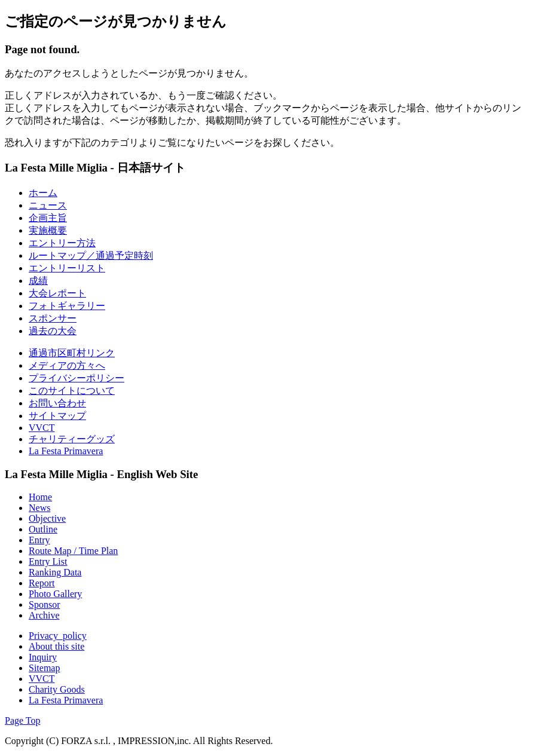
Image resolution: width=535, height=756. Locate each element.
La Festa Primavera (66, 451)
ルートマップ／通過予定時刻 (91, 255)
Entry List (48, 561)
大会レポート (57, 293)
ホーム (43, 193)
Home (40, 497)
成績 (38, 281)
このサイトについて (72, 391)
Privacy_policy (58, 636)
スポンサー (53, 318)
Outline (43, 529)
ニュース (48, 205)
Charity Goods (57, 689)
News (39, 508)
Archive (44, 615)
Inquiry (43, 657)
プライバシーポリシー (77, 378)
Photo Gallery (55, 594)
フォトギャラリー (67, 306)
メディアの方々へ (67, 365)
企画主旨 (48, 218)
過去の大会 (53, 331)
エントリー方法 (62, 243)
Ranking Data (55, 572)
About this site (56, 646)
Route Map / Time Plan (73, 551)
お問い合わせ (57, 403)
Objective (47, 518)
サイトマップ (57, 416)
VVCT (42, 428)
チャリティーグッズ (72, 439)
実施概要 (48, 230)
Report (42, 583)
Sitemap (44, 668)
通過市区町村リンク (72, 353)
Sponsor (44, 605)
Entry (39, 540)
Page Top (22, 720)
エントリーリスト (67, 268)
